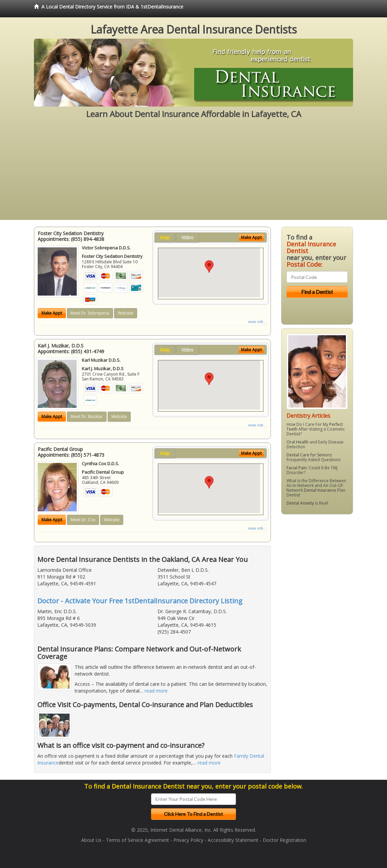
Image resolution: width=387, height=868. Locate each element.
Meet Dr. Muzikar (87, 417)
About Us (91, 840)
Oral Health (298, 442)
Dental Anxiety (300, 503)
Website (126, 313)
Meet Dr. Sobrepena (90, 313)
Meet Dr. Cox (83, 520)
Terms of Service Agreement (137, 840)
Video (187, 237)
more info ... (258, 322)
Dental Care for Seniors (309, 455)
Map (165, 237)
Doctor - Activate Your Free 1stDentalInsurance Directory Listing (140, 601)
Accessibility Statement (233, 840)
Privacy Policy (188, 840)
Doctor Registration (284, 840)
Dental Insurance (320, 490)
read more (156, 691)
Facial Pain (297, 468)
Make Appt (52, 313)
